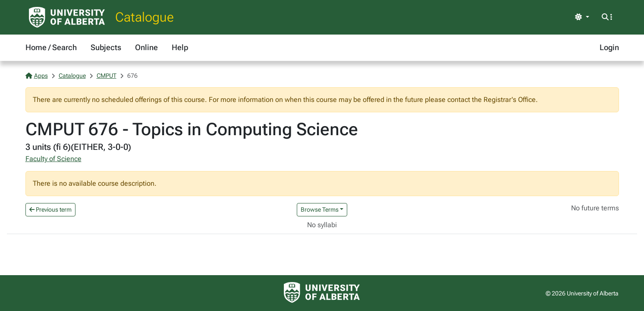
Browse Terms (320, 209)
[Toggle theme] (582, 17)
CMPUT (107, 76)
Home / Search (51, 47)
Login (609, 47)
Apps (37, 76)
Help (180, 47)
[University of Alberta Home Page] (67, 17)
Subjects (106, 47)
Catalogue (145, 17)
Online (146, 47)
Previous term (50, 209)
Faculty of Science (53, 159)
